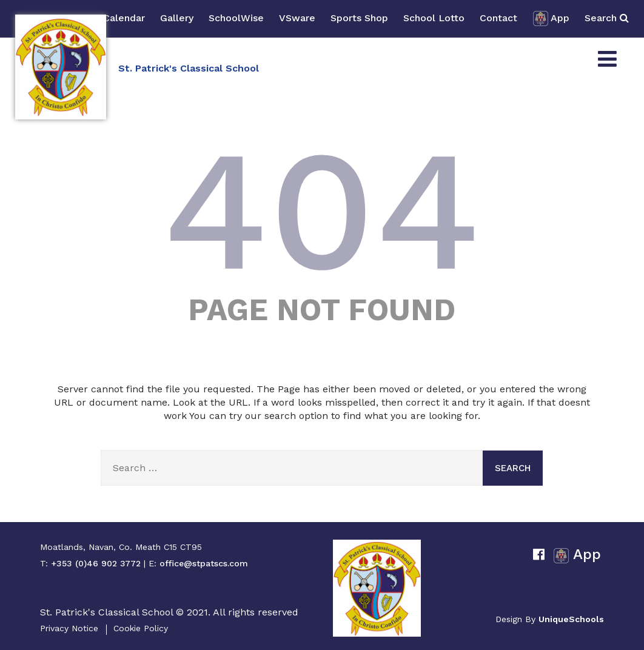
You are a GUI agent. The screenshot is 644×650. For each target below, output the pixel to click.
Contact (498, 18)
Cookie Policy (141, 628)
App (551, 18)
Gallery (177, 18)
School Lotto (434, 18)
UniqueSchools (571, 619)
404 (322, 210)
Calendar (124, 18)
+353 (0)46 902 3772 (96, 563)
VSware (297, 18)
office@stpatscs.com (204, 563)
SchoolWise (236, 18)
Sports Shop (359, 18)
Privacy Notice (69, 628)
